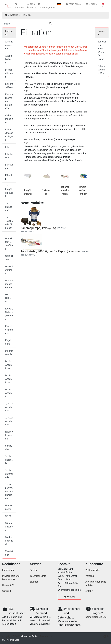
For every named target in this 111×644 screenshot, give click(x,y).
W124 (8, 516)
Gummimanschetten (9, 284)
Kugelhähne (9, 342)
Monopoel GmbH (30, 636)
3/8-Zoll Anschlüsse (9, 421)
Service (34, 570)
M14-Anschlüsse (9, 379)
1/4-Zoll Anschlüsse (9, 407)
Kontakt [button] (69, 597)
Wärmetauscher (9, 527)
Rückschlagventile (9, 435)
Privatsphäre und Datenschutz (11, 578)
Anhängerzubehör (9, 45)
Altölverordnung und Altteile (96, 583)
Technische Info (38, 576)
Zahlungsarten (93, 570)
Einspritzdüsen (9, 86)
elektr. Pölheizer (9, 119)
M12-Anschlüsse (9, 365)
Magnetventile (9, 353)
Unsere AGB (8, 585)
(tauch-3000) (74, 252)
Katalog (14, 15)
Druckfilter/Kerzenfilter (83, 190)
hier (26, 80)
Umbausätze (9, 507)
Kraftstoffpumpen (9, 330)
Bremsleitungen (9, 73)
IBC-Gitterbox (9, 298)
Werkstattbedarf (9, 541)
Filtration (26, 15)
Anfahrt (89, 591)
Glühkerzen (9, 258)
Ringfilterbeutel (9, 191)
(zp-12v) (52, 228)
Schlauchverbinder (9, 474)
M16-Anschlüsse (9, 393)
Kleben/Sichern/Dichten (9, 314)
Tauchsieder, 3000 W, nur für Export (44, 251)
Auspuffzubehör (9, 59)
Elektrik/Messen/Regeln (9, 135)
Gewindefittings (9, 270)
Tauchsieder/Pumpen (65, 190)
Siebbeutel (9, 207)
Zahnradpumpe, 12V (34, 228)
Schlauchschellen (9, 460)
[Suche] (25, 24)
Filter (8, 147)
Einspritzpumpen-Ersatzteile (9, 101)
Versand (90, 576)
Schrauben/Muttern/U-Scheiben (9, 491)
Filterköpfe (9, 166)
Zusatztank (9, 553)
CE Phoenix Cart (10, 640)
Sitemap (34, 582)
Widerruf (7, 591)
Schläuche (9, 448)
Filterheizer (9, 156)
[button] (60, 4)
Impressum (8, 570)
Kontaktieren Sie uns (96, 617)
